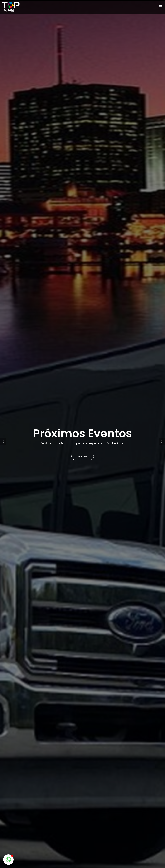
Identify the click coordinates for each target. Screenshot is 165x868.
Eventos (83, 456)
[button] (161, 6)
